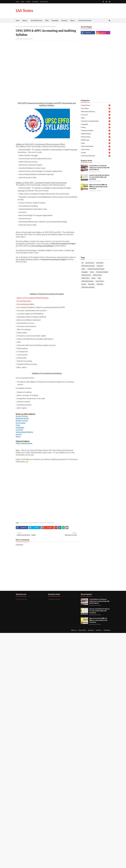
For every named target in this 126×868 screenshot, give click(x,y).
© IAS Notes (107, 630)
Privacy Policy (44, 2)
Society (96, 153)
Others (94, 278)
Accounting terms (24, 301)
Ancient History (96, 105)
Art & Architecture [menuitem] (37, 21)
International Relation (96, 131)
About (23, 2)
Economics (96, 115)
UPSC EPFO (23, 27)
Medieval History (96, 134)
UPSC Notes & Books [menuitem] (85, 21)
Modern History (96, 137)
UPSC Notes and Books (96, 156)
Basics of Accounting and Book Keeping (33, 298)
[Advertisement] (47, 56)
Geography (96, 124)
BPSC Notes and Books (96, 112)
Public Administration (96, 146)
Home (17, 2)
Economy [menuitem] (64, 21)
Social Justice (96, 150)
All (82, 263)
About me (74, 630)
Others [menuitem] (72, 21)
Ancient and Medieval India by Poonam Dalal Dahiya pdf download (99, 177)
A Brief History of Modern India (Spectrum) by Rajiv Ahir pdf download (99, 168)
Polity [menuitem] (47, 21)
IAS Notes (24, 11)
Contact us (99, 630)
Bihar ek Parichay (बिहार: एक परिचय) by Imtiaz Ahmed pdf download (98, 187)
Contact (28, 2)
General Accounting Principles (29, 523)
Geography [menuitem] (55, 21)
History (96, 127)
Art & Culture (96, 108)
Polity (96, 143)
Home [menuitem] (18, 21)
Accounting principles (26, 304)
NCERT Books (96, 140)
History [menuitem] (25, 21)
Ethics (96, 118)
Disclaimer (35, 2)
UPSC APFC (43, 523)
